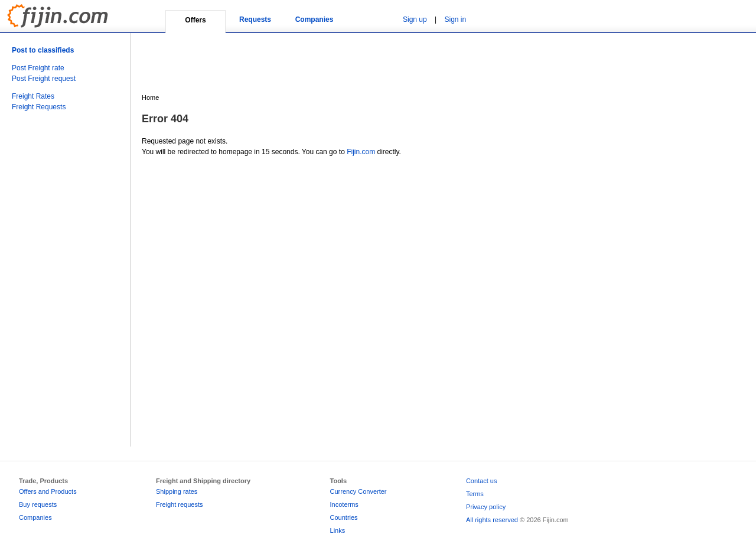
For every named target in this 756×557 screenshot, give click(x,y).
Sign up (415, 19)
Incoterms (344, 504)
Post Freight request (44, 79)
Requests (255, 19)
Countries (344, 517)
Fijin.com (361, 152)
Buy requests (38, 504)
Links (338, 530)
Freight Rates (33, 96)
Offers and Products (48, 491)
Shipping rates (177, 491)
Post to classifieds (43, 50)
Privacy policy (486, 507)
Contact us (482, 481)
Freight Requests (39, 107)
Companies (315, 19)
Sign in (456, 19)
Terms (475, 494)
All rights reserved (492, 520)
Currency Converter (359, 491)
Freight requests (179, 504)
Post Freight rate (38, 68)
